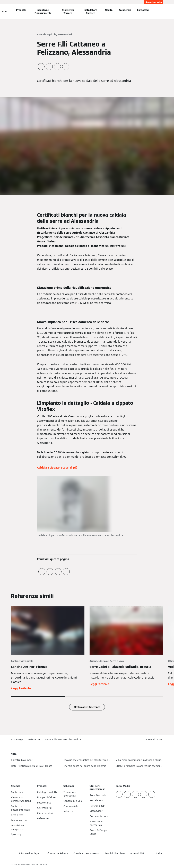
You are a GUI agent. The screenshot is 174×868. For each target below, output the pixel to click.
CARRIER (43, 864)
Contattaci (143, 10)
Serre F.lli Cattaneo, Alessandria (63, 739)
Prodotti (21, 10)
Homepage (17, 739)
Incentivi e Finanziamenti (43, 12)
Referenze (34, 739)
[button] (154, 740)
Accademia (125, 10)
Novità (109, 10)
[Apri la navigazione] (5, 12)
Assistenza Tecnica (68, 12)
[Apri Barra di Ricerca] (162, 12)
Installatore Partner (90, 12)
